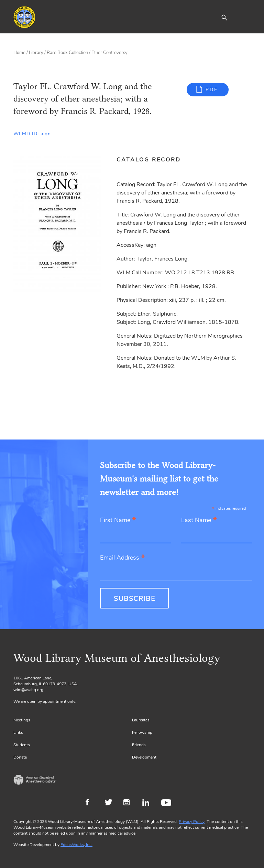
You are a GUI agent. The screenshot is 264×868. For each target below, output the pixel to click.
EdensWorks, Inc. (76, 845)
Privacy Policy (192, 822)
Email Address (123, 558)
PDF (212, 90)
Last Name (199, 521)
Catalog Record (149, 160)
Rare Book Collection (67, 53)
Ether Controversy (109, 53)
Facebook (92, 803)
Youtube (167, 803)
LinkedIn (148, 803)
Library (36, 53)
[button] (224, 17)
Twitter (111, 803)
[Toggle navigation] (245, 17)
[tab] (152, 160)
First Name (118, 521)
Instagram (129, 803)
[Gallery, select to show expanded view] (57, 224)
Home (19, 53)
